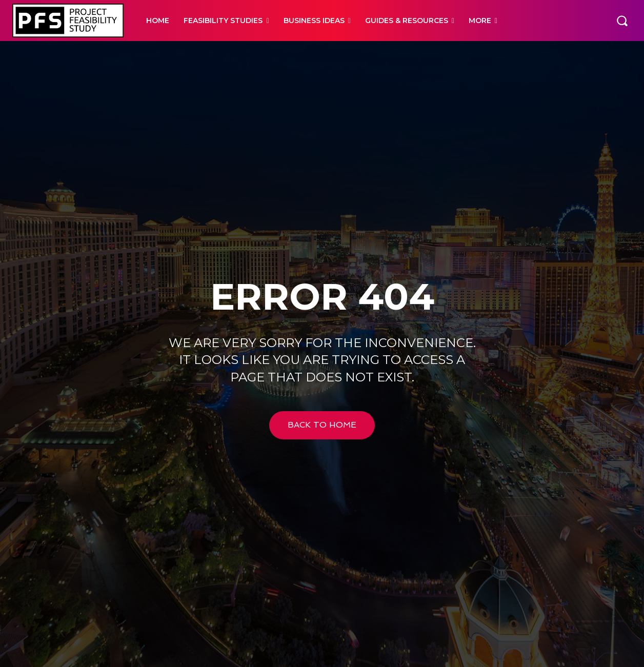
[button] (622, 21)
